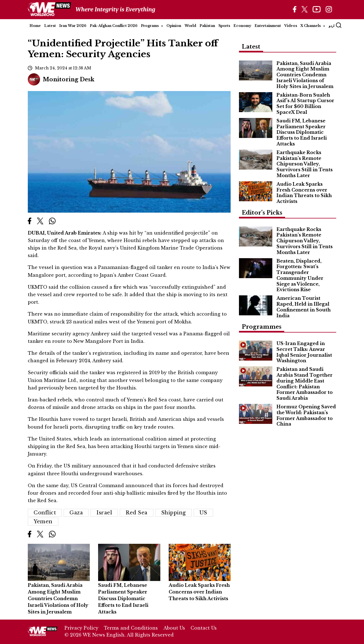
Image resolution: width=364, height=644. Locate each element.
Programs (150, 26)
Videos (291, 26)
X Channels (311, 26)
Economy (242, 26)
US (203, 513)
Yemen (43, 522)
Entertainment (268, 26)
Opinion (174, 26)
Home (35, 26)
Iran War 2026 (73, 26)
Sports (224, 26)
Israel (104, 513)
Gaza (76, 513)
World (190, 26)
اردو (331, 26)
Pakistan (207, 26)
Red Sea (137, 513)
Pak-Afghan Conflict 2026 (114, 26)
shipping (174, 513)
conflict (45, 513)
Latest (50, 26)
